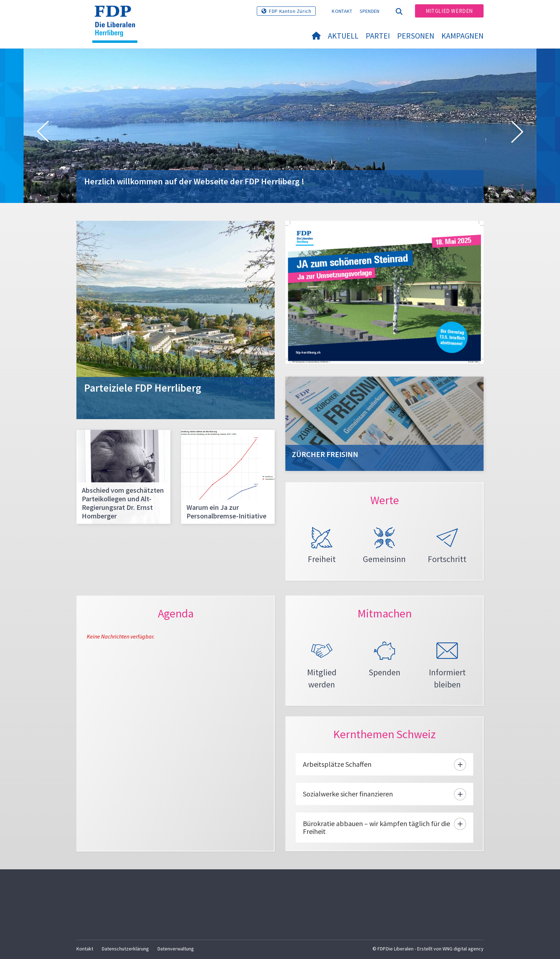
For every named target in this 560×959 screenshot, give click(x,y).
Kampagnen (462, 36)
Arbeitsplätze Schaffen (337, 764)
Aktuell (343, 36)
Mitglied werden (449, 11)
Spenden (370, 11)
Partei (378, 36)
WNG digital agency (463, 949)
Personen (416, 36)
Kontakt (342, 11)
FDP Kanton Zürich (290, 11)
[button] (43, 133)
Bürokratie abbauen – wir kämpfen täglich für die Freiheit (376, 827)
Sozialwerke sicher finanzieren (348, 794)
